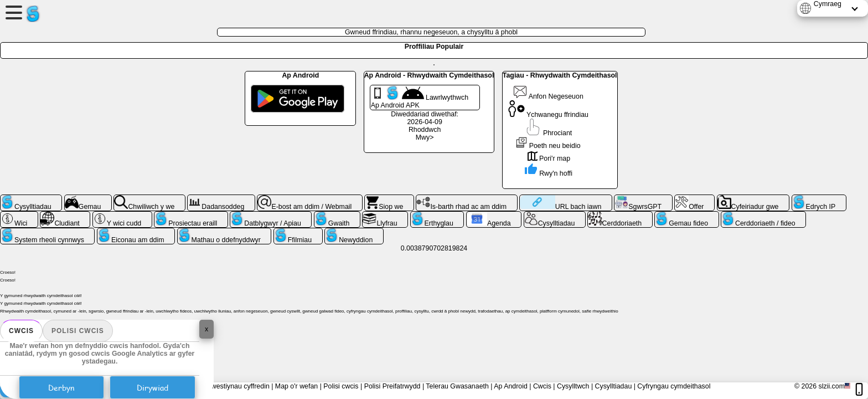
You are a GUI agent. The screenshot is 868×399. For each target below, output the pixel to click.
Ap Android (511, 386)
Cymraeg (828, 4)
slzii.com (832, 386)
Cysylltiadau (614, 386)
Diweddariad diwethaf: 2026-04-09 (425, 118)
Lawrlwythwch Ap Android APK (420, 98)
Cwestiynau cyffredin (238, 386)
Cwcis (21, 331)
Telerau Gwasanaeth (457, 386)
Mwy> (425, 137)
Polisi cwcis (78, 331)
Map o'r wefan (296, 386)
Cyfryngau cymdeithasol (674, 386)
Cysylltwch (573, 386)
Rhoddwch (425, 130)
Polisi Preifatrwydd (392, 386)
